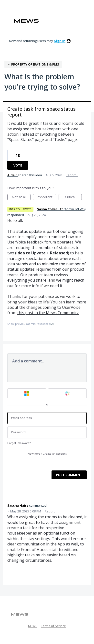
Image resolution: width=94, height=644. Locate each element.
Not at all (21, 197)
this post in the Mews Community (48, 313)
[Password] (47, 432)
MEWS (33, 626)
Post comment (69, 475)
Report (50, 511)
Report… (72, 175)
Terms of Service (53, 626)
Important (46, 197)
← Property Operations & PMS (33, 64)
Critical (73, 197)
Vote (18, 165)
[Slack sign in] (68, 393)
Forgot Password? (19, 443)
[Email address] (47, 418)
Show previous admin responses (30, 324)
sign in (60, 41)
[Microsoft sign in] (27, 393)
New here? (47, 454)
